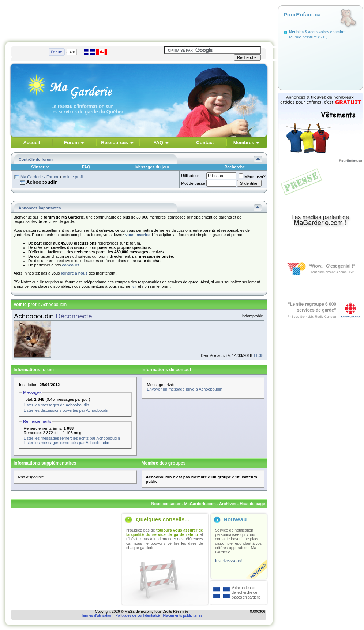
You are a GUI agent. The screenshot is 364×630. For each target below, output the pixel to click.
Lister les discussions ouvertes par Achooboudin (66, 410)
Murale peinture (303, 37)
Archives (228, 504)
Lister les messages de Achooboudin (56, 405)
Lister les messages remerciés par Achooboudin (66, 443)
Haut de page (252, 504)
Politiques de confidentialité (137, 616)
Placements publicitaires (183, 616)
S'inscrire (40, 167)
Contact (205, 143)
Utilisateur (190, 176)
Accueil (31, 143)
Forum (71, 143)
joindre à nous (74, 273)
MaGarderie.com (200, 504)
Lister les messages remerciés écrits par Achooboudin (72, 438)
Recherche (234, 167)
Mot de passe (193, 183)
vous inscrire (138, 235)
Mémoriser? (252, 176)
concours (71, 265)
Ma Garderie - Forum (39, 177)
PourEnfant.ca (302, 14)
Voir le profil (73, 177)
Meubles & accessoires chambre (317, 32)
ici (134, 286)
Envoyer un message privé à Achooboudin (185, 389)
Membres (244, 143)
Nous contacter (166, 504)
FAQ (158, 143)
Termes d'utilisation (97, 616)
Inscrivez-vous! (228, 561)
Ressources (115, 143)
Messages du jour (152, 167)
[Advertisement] (139, 19)
